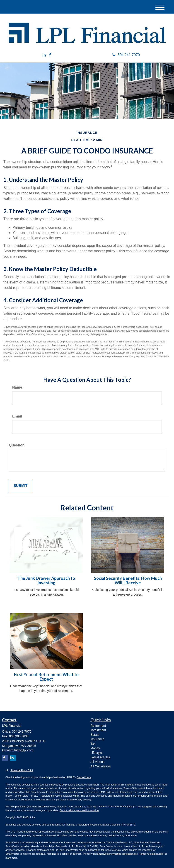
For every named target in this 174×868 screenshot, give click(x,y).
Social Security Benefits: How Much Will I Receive (128, 581)
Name (17, 387)
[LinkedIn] (44, 55)
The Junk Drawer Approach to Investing (46, 581)
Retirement (98, 726)
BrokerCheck (84, 777)
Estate (95, 735)
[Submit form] (21, 486)
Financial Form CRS (22, 770)
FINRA (125, 825)
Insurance (97, 739)
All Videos (97, 762)
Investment (98, 730)
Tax (93, 744)
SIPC (133, 825)
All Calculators (100, 766)
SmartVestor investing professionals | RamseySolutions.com (130, 854)
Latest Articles (100, 757)
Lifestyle (96, 753)
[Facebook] (50, 55)
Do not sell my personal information (79, 810)
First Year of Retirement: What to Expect (46, 677)
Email (17, 416)
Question (17, 445)
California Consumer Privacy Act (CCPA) (119, 807)
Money (95, 748)
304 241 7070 (126, 55)
